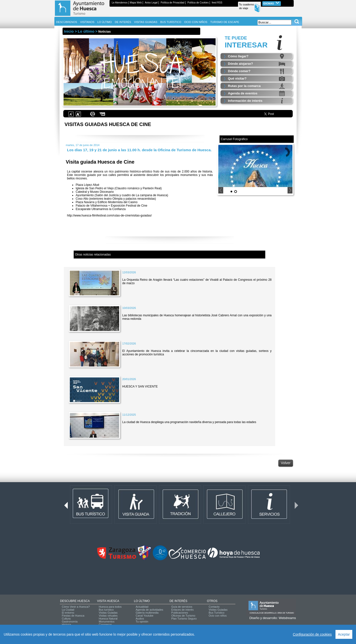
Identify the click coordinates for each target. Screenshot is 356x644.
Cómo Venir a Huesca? (76, 607)
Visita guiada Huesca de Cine (100, 162)
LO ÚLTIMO (142, 601)
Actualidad (142, 607)
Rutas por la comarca (244, 86)
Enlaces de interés (183, 610)
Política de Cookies (198, 3)
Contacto (214, 607)
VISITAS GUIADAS (146, 22)
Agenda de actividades (149, 610)
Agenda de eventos (243, 93)
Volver (286, 463)
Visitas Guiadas (108, 613)
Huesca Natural (108, 619)
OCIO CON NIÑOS (196, 22)
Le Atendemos (120, 3)
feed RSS (217, 3)
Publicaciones (180, 613)
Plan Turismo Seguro (184, 619)
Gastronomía (70, 622)
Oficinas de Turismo (183, 616)
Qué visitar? (237, 78)
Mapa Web (136, 3)
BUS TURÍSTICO (171, 22)
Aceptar (344, 634)
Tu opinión (142, 622)
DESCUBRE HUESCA (75, 601)
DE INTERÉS (178, 601)
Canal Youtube (145, 616)
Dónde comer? (239, 71)
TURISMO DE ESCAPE (225, 22)
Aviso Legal (151, 3)
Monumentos (107, 622)
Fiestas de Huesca (73, 616)
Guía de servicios (182, 607)
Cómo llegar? (238, 56)
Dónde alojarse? (240, 64)
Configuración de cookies (312, 634)
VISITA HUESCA (108, 601)
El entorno (68, 613)
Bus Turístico (217, 613)
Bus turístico (106, 610)
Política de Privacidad (173, 3)
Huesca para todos (110, 607)
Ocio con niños (218, 616)
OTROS (212, 601)
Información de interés (245, 101)
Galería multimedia (147, 613)
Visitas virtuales (108, 616)
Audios (140, 619)
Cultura (66, 619)
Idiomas (272, 3)
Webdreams (287, 618)
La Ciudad (68, 610)
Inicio (69, 31)
